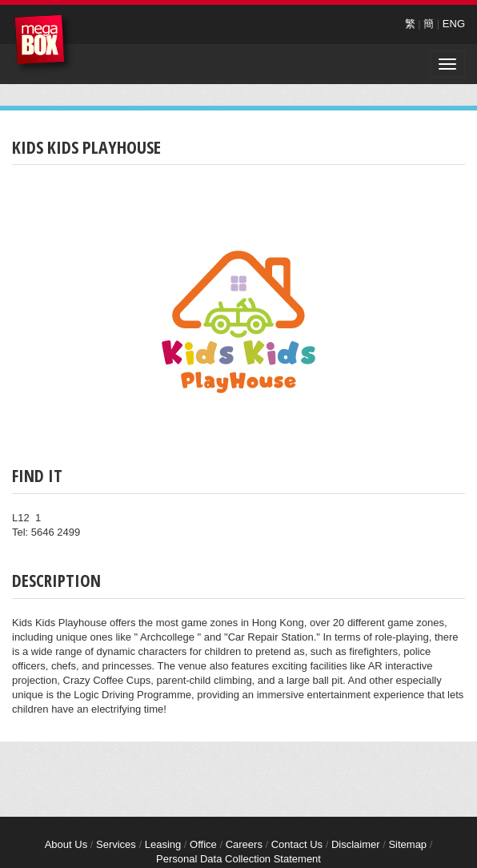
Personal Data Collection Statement (238, 859)
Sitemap (407, 844)
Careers (244, 844)
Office (203, 844)
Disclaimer (356, 844)
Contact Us (297, 844)
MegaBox (44, 44)
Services (116, 844)
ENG (454, 24)
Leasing (163, 844)
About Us (66, 844)
